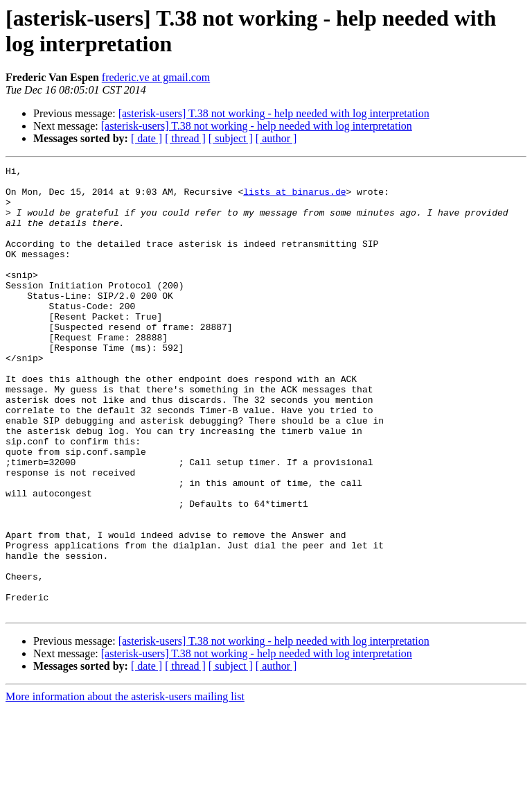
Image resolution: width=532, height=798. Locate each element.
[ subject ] (231, 138)
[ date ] (147, 138)
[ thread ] (185, 138)
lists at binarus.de (294, 198)
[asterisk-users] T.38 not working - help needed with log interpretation (274, 113)
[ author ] (276, 138)
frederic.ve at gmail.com (156, 77)
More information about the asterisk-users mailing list (125, 786)
